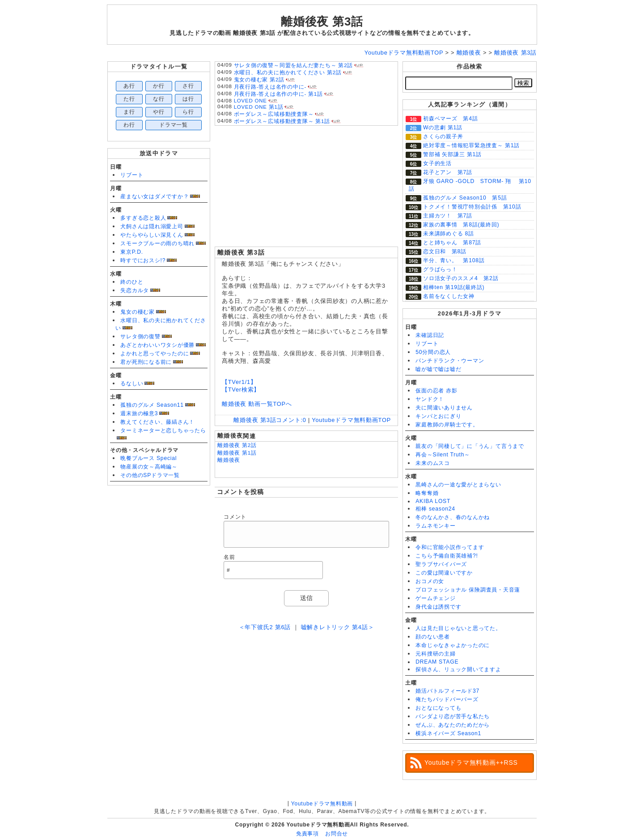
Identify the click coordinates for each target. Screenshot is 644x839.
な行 (159, 99)
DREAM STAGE (437, 662)
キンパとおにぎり (438, 416)
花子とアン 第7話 (448, 172)
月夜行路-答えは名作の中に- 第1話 (278, 94)
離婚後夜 (229, 460)
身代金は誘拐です (438, 607)
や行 (159, 112)
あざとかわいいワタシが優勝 (157, 345)
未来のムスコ (433, 463)
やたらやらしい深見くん (152, 235)
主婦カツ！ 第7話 (448, 216)
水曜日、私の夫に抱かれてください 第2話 (288, 72)
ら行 (188, 112)
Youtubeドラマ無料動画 (322, 804)
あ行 (129, 86)
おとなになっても (438, 708)
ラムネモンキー (435, 526)
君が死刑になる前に (146, 362)
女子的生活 (437, 163)
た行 (129, 99)
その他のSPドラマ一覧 (150, 475)
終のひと (132, 282)
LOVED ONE (250, 101)
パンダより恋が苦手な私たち (453, 716)
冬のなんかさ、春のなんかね (453, 517)
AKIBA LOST (433, 501)
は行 (188, 99)
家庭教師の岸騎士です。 (447, 425)
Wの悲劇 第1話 (443, 128)
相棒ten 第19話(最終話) (454, 287)
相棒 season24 (435, 509)
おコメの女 (430, 581)
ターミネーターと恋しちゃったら (163, 430)
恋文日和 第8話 (445, 251)
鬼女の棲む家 (138, 312)
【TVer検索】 (241, 390)
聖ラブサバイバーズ (441, 564)
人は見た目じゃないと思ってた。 (458, 628)
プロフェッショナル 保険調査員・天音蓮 (468, 590)
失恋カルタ (135, 290)
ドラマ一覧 (174, 125)
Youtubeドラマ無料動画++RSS (471, 762)
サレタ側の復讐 (140, 336)
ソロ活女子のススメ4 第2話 (461, 278)
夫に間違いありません (444, 408)
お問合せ (337, 834)
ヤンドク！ (430, 399)
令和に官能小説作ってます (450, 547)
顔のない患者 (433, 637)
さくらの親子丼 (443, 136)
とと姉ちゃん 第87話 (452, 243)
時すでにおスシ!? (143, 260)
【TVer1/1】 (239, 382)
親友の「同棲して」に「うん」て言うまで (470, 446)
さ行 (188, 86)
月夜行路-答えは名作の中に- (270, 87)
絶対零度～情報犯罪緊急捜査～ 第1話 (471, 145)
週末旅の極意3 (139, 413)
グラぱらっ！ (440, 269)
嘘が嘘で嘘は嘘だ (438, 369)
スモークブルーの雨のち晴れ (157, 243)
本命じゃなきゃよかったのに (453, 645)
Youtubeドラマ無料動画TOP (351, 420)
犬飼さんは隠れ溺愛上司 (152, 226)
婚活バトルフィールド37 (447, 691)
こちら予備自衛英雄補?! (447, 556)
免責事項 (307, 834)
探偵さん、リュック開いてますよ (458, 669)
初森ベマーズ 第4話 (450, 119)
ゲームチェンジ (435, 598)
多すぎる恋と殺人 (143, 218)
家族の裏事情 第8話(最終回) (461, 225)
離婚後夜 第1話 (237, 453)
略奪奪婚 (427, 493)
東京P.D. (132, 252)
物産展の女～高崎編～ (149, 467)
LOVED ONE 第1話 (259, 107)
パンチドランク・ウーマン (450, 361)
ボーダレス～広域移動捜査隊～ (274, 114)
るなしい (132, 383)
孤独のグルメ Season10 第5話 (465, 198)
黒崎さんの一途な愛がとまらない (458, 485)
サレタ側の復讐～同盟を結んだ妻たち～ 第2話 (294, 65)
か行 (159, 86)
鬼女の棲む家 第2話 (259, 80)
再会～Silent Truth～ (443, 455)
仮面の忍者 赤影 (436, 391)
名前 (229, 557)
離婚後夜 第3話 (322, 21)
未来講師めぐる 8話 (449, 234)
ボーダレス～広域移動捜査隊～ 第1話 (282, 121)
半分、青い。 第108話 (454, 260)
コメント (235, 517)
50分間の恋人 (433, 352)
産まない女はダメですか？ (155, 196)
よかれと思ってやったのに (155, 353)
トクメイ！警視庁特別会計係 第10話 (472, 207)
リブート (132, 175)
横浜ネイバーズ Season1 (448, 733)
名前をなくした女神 (449, 296)
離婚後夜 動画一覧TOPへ (257, 404)
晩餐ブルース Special (148, 458)
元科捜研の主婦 (435, 654)
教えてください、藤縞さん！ (157, 422)
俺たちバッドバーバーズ (447, 699)
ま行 (129, 112)
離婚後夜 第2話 (237, 445)
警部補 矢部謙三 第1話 (452, 154)
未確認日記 (430, 335)
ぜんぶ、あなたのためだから (453, 725)
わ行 (129, 125)
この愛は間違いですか (444, 573)
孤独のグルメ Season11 (152, 405)
